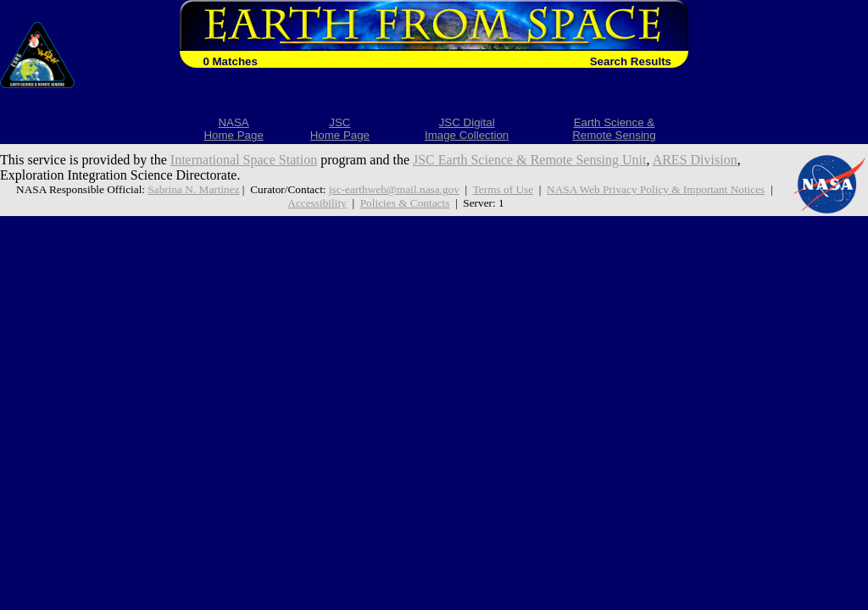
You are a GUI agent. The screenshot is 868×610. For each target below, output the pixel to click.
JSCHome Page (340, 129)
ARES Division (695, 160)
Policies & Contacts (405, 203)
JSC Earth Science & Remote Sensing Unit (530, 160)
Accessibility (317, 203)
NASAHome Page (233, 129)
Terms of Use (503, 189)
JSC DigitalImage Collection (467, 129)
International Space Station (244, 160)
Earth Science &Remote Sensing (614, 129)
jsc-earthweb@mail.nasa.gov (394, 189)
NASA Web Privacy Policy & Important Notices (656, 189)
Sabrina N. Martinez (193, 189)
